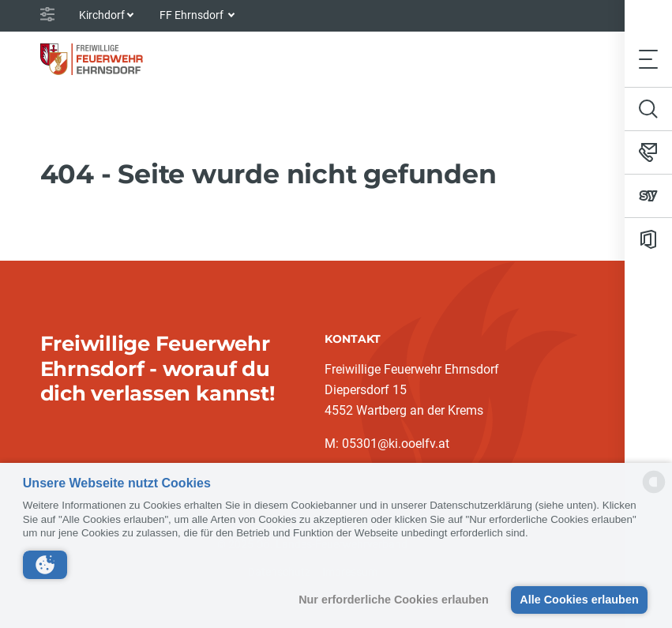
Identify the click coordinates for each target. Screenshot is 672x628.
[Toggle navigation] (648, 59)
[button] (45, 565)
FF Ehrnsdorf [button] (193, 15)
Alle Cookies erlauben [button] (579, 600)
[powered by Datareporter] (654, 492)
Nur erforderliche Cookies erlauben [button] (394, 600)
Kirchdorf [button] (102, 15)
